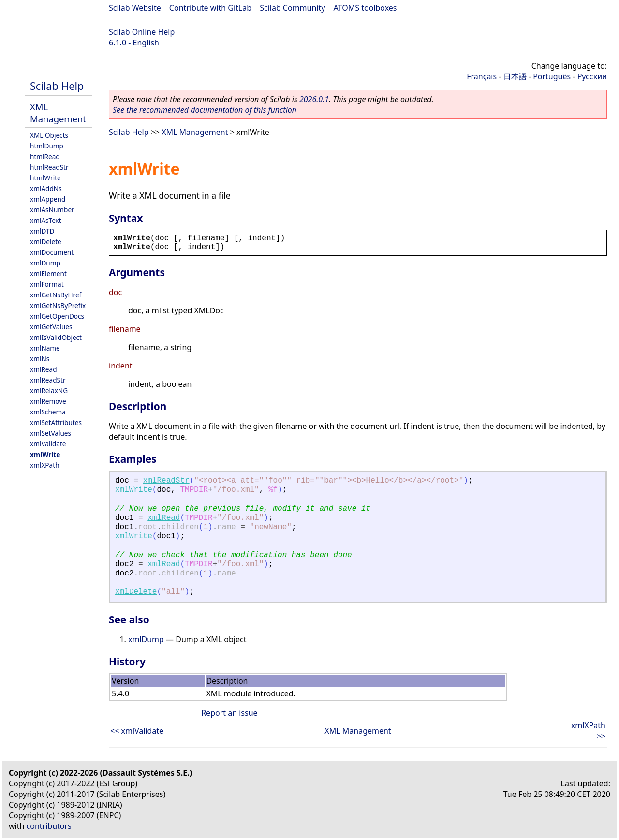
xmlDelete (46, 242)
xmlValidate (48, 444)
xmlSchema (48, 412)
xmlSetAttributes (56, 422)
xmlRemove (48, 401)
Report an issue (229, 713)
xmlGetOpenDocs (57, 316)
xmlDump (45, 263)
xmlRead (44, 369)
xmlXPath (45, 465)
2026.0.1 (314, 99)
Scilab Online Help (142, 32)
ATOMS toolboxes (365, 8)
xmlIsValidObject (56, 337)
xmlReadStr (48, 380)
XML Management (58, 113)
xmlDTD (42, 231)
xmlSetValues (51, 433)
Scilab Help (57, 86)
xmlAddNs (46, 188)
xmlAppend (48, 199)
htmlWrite (45, 178)
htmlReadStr (49, 167)
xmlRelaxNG (49, 391)
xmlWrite (45, 454)
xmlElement (48, 273)
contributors (49, 826)
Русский (592, 76)
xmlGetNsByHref (56, 295)
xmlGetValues (51, 327)
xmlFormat (47, 284)
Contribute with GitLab (210, 8)
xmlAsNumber (52, 210)
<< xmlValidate (137, 731)
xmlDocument (52, 252)
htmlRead (45, 156)
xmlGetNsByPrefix (58, 305)
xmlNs (40, 359)
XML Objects (49, 135)
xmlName (45, 348)
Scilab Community (292, 8)
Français (482, 76)
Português (552, 76)
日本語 (515, 76)
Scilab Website (135, 8)
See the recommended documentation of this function (205, 110)
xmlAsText (46, 220)
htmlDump (47, 146)
